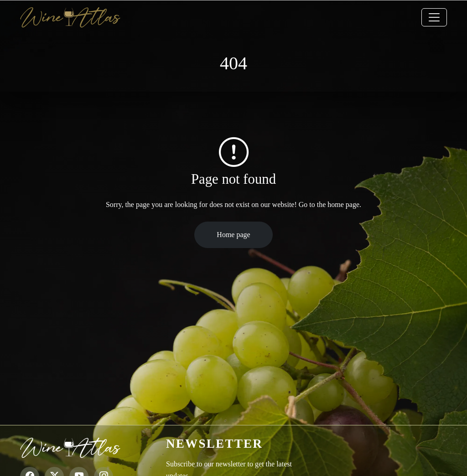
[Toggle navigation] (434, 17)
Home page (233, 235)
